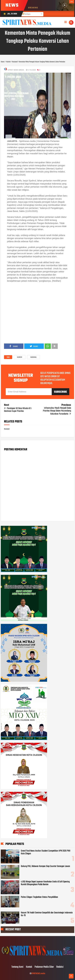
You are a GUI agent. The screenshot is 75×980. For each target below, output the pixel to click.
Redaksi (60, 967)
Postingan (26, 14)
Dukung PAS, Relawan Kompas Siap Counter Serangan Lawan (45, 866)
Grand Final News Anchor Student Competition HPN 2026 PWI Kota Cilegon (46, 852)
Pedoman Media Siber (44, 967)
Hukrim (20, 357)
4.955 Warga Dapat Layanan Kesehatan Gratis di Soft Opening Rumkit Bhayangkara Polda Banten (45, 883)
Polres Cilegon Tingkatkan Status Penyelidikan (39, 897)
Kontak (29, 967)
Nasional (33, 357)
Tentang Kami (17, 967)
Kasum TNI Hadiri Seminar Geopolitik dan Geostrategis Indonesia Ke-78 (47, 914)
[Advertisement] (37, 313)
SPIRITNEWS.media (38, 974)
